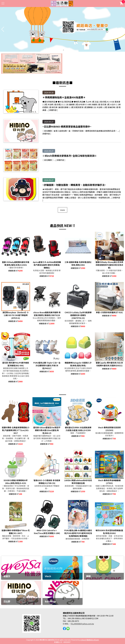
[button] (62, 50)
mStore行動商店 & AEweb (90, 640)
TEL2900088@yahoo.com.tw (82, 624)
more (62, 210)
